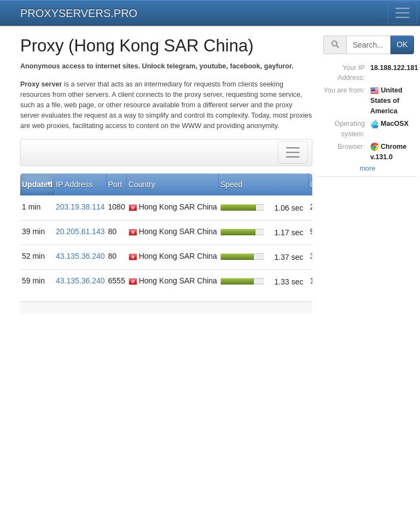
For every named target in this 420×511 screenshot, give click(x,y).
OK (402, 44)
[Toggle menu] (403, 13)
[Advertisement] (369, 344)
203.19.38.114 (80, 207)
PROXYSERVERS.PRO (79, 13)
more (368, 169)
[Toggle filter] (293, 152)
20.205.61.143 (80, 231)
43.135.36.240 (80, 256)
